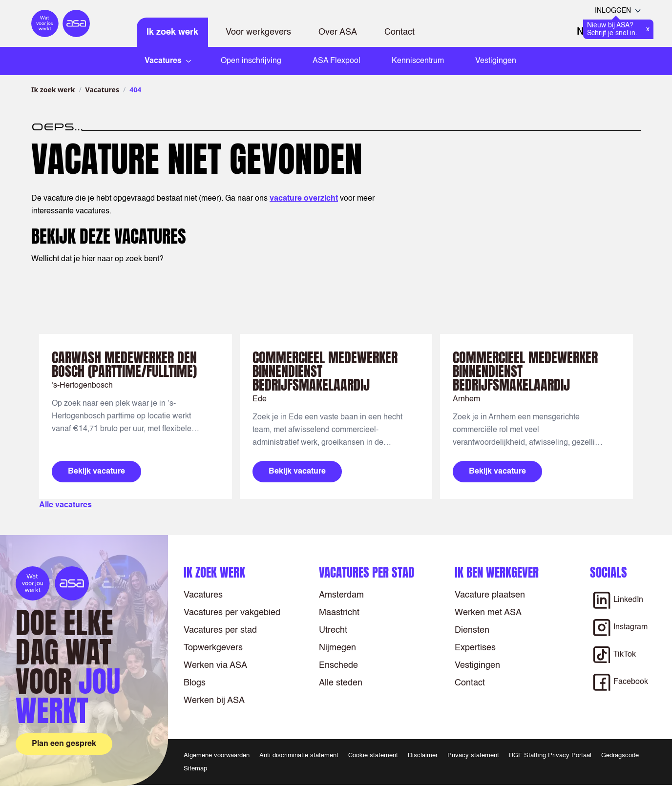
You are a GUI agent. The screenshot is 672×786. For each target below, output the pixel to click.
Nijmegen (337, 648)
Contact (399, 32)
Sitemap (195, 769)
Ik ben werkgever (497, 572)
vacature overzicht (304, 199)
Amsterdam (341, 595)
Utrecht (333, 630)
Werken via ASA (215, 665)
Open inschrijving (251, 61)
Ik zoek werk (172, 32)
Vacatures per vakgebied (232, 613)
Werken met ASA (488, 613)
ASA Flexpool (336, 61)
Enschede (338, 665)
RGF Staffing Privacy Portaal (550, 755)
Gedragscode (620, 755)
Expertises (475, 648)
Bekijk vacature (96, 472)
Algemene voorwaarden (217, 755)
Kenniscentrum (418, 61)
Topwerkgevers (213, 648)
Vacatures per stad (220, 630)
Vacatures (102, 90)
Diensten (472, 630)
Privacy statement (473, 755)
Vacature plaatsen (490, 595)
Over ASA (338, 32)
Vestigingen (496, 61)
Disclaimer (423, 755)
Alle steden (341, 683)
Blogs (195, 683)
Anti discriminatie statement (299, 755)
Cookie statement (373, 755)
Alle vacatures (65, 505)
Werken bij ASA (214, 701)
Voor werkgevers (258, 32)
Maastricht (339, 613)
